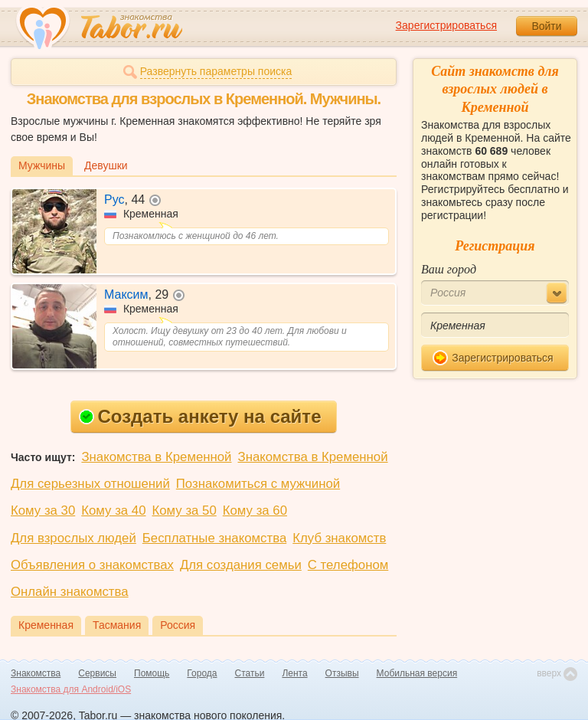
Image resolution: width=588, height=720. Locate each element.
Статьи (250, 673)
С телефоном (348, 565)
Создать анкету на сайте (200, 416)
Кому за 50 (185, 511)
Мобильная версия (417, 673)
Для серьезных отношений (90, 484)
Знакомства (36, 673)
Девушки (106, 165)
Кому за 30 (43, 511)
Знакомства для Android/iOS (71, 689)
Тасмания (117, 625)
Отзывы (342, 673)
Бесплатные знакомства (214, 538)
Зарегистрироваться (446, 25)
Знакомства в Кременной (156, 457)
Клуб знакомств (339, 538)
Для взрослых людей (73, 538)
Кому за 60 (255, 511)
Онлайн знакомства (70, 592)
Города (202, 673)
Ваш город (449, 269)
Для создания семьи (241, 565)
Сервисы (97, 673)
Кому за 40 (113, 511)
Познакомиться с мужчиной (258, 484)
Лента (294, 673)
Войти (546, 26)
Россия (178, 625)
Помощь (152, 673)
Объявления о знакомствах (92, 565)
